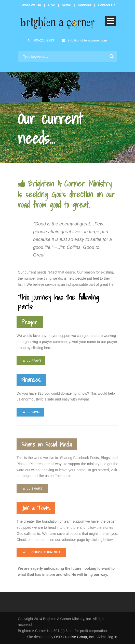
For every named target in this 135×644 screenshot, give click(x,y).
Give (51, 5)
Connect (84, 5)
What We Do (31, 5)
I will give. (30, 412)
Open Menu (110, 21)
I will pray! (31, 361)
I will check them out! (41, 552)
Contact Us (107, 5)
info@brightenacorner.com (84, 40)
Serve (66, 5)
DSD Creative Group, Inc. (75, 637)
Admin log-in (107, 637)
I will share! (32, 489)
